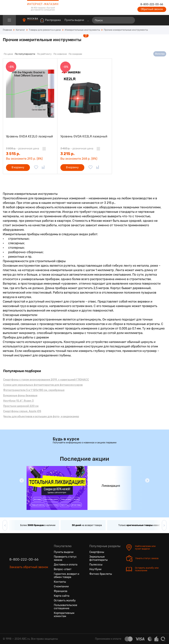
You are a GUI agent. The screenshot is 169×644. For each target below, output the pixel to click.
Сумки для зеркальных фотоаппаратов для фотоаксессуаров (43, 385)
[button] (22, 480)
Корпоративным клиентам (64, 615)
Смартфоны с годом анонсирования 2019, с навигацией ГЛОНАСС (46, 380)
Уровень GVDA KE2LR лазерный (84, 136)
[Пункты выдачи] (28, 22)
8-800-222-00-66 (152, 4)
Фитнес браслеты (101, 574)
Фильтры (160, 54)
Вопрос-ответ (63, 569)
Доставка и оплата (66, 565)
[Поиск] (113, 20)
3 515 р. (13, 154)
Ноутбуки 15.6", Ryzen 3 (18, 401)
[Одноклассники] (19, 585)
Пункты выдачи (74, 20)
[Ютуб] (26, 585)
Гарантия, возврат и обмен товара (67, 576)
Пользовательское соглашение (66, 607)
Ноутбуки (95, 569)
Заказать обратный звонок (29, 567)
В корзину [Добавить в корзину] (18, 167)
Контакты (60, 582)
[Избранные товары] (149, 20)
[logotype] (12, 7)
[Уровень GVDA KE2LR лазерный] (84, 94)
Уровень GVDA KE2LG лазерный (30, 136)
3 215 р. (67, 154)
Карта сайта (62, 596)
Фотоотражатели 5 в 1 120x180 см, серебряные (34, 390)
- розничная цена (23, 149)
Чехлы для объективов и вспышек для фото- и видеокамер (41, 417)
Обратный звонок (152, 9)
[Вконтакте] (12, 585)
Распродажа (53, 20)
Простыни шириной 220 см (21, 406)
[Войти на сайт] (156, 20)
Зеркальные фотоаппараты (99, 558)
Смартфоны (97, 552)
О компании (61, 586)
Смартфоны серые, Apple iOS (22, 411)
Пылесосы (96, 565)
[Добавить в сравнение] (43, 168)
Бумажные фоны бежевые (20, 396)
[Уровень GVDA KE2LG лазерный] (30, 94)
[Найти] (130, 20)
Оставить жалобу (65, 601)
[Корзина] (163, 20)
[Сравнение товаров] (142, 20)
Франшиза (61, 591)
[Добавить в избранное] (36, 168)
